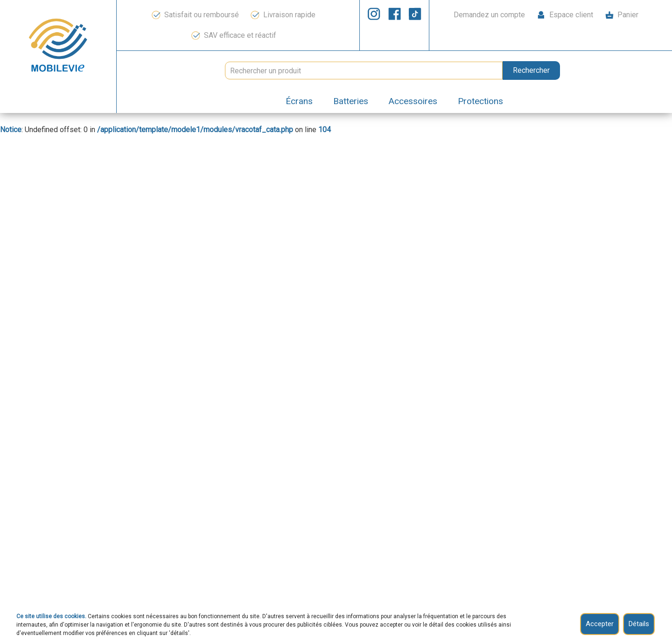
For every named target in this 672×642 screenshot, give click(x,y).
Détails (639, 624)
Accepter (600, 624)
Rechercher (531, 70)
